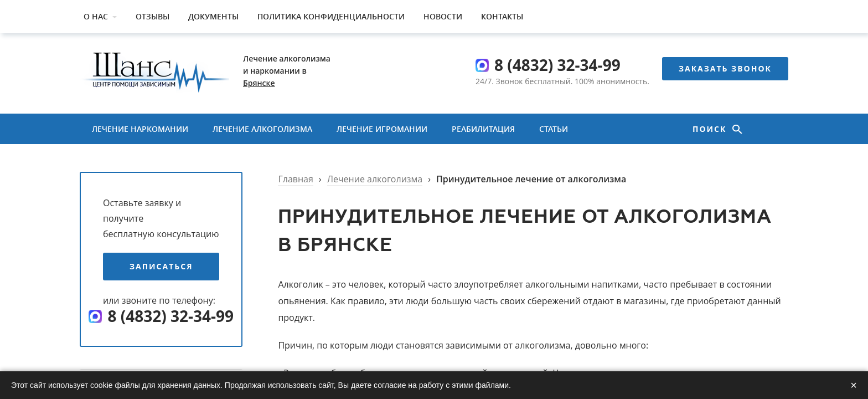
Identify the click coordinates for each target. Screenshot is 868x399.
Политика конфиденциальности (331, 16)
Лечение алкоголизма (262, 129)
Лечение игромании (382, 129)
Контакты (502, 16)
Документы (213, 16)
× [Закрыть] (854, 385)
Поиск (711, 129)
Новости (443, 16)
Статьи (554, 129)
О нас (96, 16)
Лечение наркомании (140, 129)
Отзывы (153, 16)
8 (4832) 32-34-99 (557, 65)
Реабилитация (483, 129)
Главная (295, 179)
